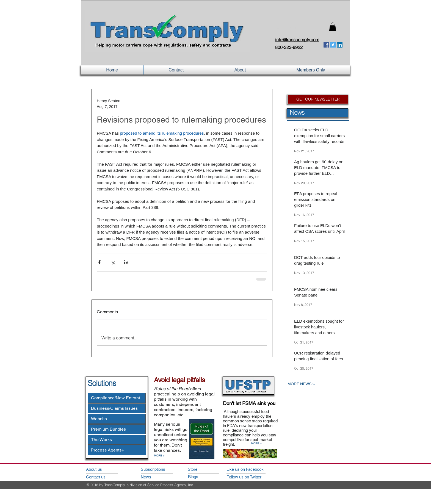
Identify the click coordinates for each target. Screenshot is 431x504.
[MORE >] (162, 456)
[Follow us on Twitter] (251, 477)
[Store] (204, 469)
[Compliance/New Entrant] (117, 398)
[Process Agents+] (117, 450)
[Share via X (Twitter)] (113, 262)
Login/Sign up (287, 28)
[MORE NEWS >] (313, 384)
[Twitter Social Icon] (333, 45)
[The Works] (117, 440)
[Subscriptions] (156, 469)
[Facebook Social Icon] (326, 45)
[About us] (102, 469)
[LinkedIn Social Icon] (340, 45)
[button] (333, 27)
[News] (156, 477)
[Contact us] (102, 477)
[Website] (117, 419)
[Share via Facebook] (99, 262)
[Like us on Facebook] (251, 469)
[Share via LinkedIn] (126, 262)
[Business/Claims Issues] (117, 408)
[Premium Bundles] (117, 429)
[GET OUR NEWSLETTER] (318, 99)
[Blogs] (204, 477)
